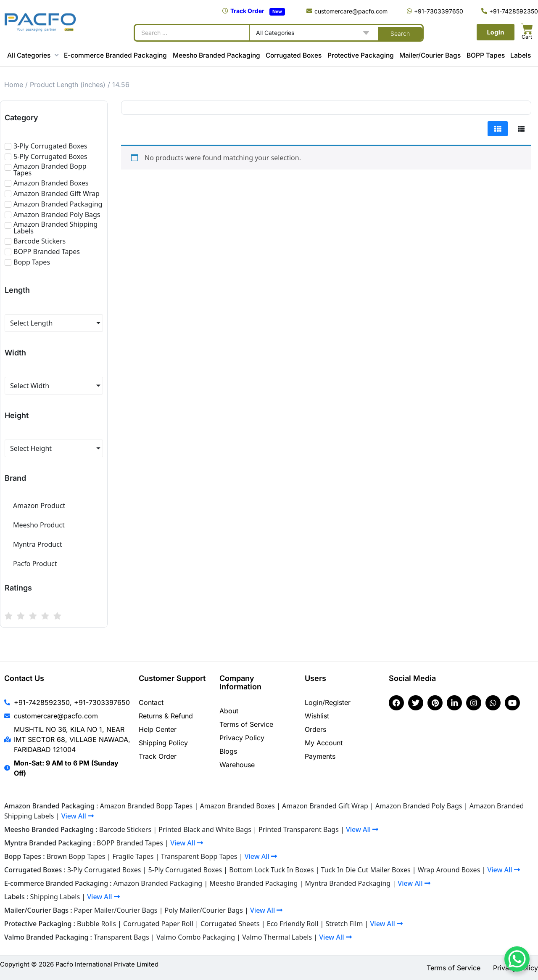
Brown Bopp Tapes (76, 856)
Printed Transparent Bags (299, 829)
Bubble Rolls (96, 924)
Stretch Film (344, 924)
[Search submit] (400, 33)
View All (78, 816)
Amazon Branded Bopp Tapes (146, 806)
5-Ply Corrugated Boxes (185, 870)
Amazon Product (39, 506)
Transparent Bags (121, 937)
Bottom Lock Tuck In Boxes (271, 870)
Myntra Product (38, 544)
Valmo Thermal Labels (277, 937)
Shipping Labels (55, 897)
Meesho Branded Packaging (216, 55)
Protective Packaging (361, 55)
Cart (527, 37)
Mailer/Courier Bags (430, 55)
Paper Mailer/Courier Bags (116, 910)
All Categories (33, 55)
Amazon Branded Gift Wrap (325, 806)
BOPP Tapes (486, 55)
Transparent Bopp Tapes (199, 856)
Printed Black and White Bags (205, 829)
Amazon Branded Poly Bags (419, 806)
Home (14, 85)
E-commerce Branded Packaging (115, 55)
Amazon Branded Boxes (237, 806)
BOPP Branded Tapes (130, 843)
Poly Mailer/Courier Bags (204, 910)
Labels (521, 55)
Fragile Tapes (133, 856)
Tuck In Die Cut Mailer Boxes (366, 870)
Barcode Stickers (125, 829)
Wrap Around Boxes (449, 870)
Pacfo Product (35, 564)
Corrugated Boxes (294, 55)
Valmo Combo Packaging (196, 937)
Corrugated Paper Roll (158, 924)
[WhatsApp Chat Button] (517, 959)
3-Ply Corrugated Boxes (104, 870)
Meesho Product (39, 525)
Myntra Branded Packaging (348, 883)
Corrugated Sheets (230, 924)
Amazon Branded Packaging (158, 883)
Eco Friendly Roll (293, 924)
